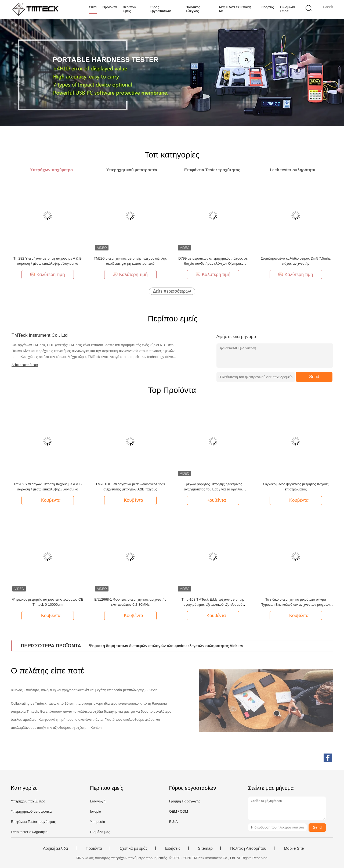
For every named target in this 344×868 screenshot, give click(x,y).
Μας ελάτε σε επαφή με (235, 9)
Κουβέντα (48, 500)
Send (314, 377)
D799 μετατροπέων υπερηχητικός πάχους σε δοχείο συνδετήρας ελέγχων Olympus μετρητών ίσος (213, 263)
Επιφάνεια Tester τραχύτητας (33, 822)
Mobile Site (294, 848)
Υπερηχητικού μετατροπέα (31, 811)
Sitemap (205, 848)
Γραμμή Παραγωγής (184, 801)
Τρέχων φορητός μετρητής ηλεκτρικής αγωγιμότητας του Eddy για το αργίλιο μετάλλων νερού (213, 489)
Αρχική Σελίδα (56, 848)
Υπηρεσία (98, 822)
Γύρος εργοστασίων (160, 9)
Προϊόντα (110, 7)
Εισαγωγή (98, 801)
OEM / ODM (178, 811)
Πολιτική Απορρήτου (248, 848)
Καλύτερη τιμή (47, 275)
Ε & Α (173, 822)
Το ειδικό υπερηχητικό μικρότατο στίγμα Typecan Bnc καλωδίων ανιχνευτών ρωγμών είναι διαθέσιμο (296, 605)
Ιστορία (96, 811)
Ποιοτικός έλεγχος (193, 9)
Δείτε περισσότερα (25, 365)
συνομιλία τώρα (287, 9)
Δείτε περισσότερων (172, 291)
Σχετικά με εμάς (133, 848)
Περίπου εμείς (129, 9)
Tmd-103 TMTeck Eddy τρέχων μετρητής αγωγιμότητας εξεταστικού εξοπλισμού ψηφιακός (213, 605)
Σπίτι (93, 7)
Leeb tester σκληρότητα (29, 832)
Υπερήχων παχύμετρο (28, 801)
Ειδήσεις (267, 7)
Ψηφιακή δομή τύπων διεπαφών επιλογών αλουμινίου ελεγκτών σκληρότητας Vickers (166, 646)
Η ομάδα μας (100, 832)
